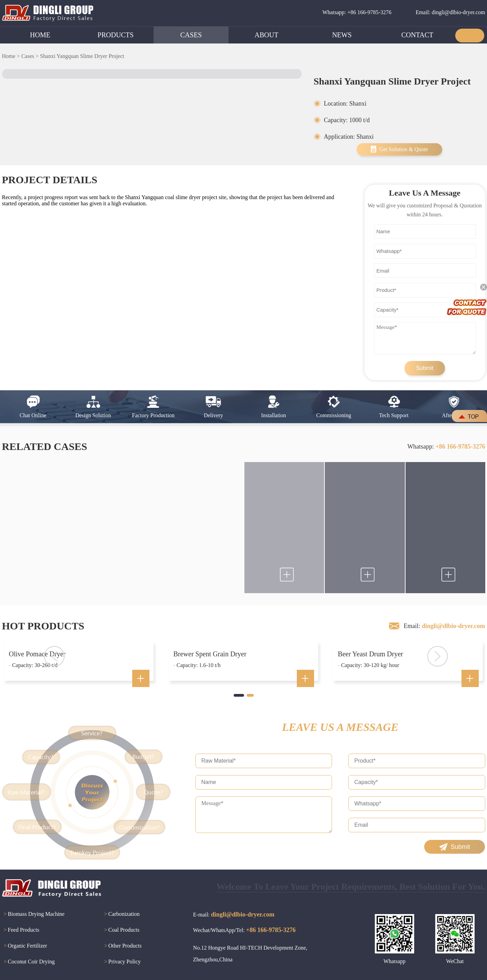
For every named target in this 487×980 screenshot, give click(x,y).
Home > (11, 56)
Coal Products (121, 930)
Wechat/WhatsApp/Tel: (244, 930)
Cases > (30, 56)
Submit (425, 368)
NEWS (342, 35)
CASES (191, 35)
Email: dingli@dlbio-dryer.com (450, 12)
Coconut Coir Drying (28, 962)
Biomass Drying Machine (33, 914)
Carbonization (121, 914)
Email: (444, 626)
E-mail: (234, 914)
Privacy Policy (122, 962)
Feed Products (21, 930)
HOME (40, 35)
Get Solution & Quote (404, 149)
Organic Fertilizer (25, 946)
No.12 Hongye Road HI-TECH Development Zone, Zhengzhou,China (250, 954)
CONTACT (417, 35)
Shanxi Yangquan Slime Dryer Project (82, 56)
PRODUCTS (116, 35)
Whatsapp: (446, 447)
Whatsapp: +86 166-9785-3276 (357, 12)
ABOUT (267, 35)
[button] (239, 695)
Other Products (122, 946)
